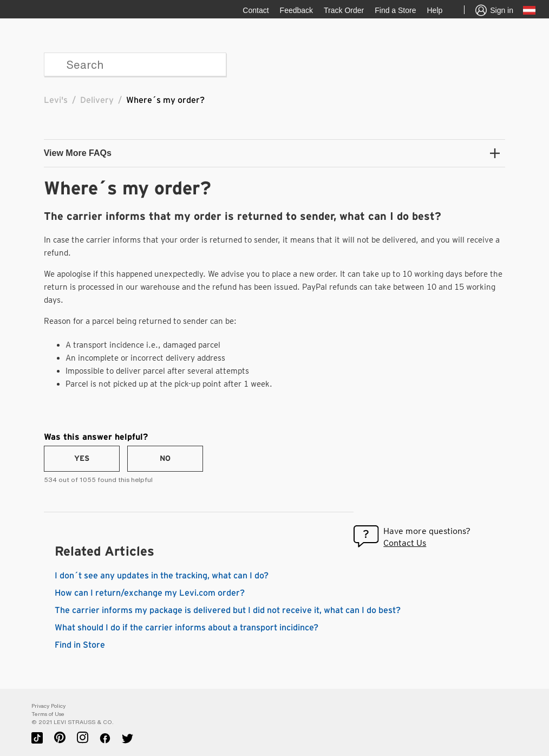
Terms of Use (48, 714)
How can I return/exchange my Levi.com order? (150, 593)
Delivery (97, 100)
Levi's (56, 100)
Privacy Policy (48, 706)
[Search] (135, 64)
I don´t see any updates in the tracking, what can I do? (162, 576)
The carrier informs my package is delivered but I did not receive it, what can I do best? (228, 610)
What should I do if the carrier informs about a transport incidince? (187, 628)
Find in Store (80, 645)
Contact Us (405, 543)
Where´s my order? (165, 100)
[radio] (82, 459)
